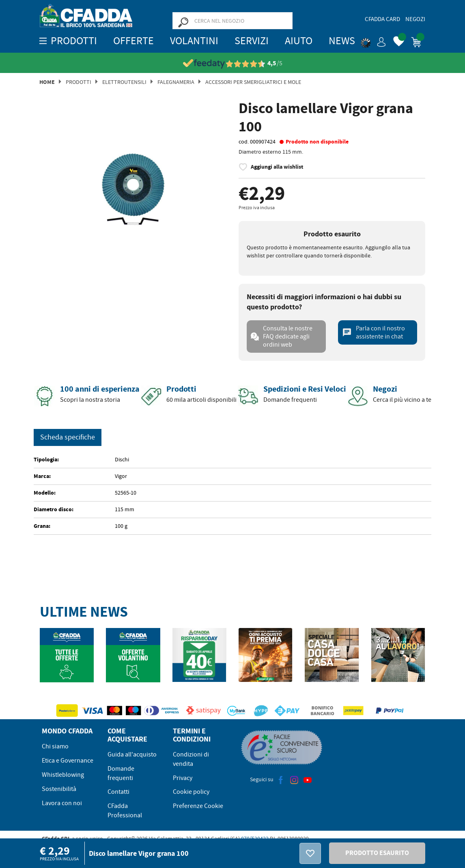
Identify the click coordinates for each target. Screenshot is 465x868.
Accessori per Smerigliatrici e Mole (253, 82)
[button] (373, 41)
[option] (133, 189)
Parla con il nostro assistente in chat (374, 332)
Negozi (415, 19)
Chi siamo (55, 746)
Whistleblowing (63, 775)
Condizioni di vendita (191, 759)
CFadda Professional (125, 811)
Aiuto (299, 41)
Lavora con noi (62, 803)
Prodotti (79, 82)
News (342, 41)
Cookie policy (191, 792)
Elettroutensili (124, 82)
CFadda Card (382, 19)
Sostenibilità (59, 789)
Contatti (118, 792)
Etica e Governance (68, 761)
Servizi (252, 41)
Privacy (183, 778)
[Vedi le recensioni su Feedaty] (233, 63)
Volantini (194, 41)
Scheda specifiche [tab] (68, 437)
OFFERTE (133, 41)
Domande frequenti (121, 773)
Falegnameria (176, 82)
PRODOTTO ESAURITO (377, 853)
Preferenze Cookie (198, 806)
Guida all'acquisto (132, 754)
